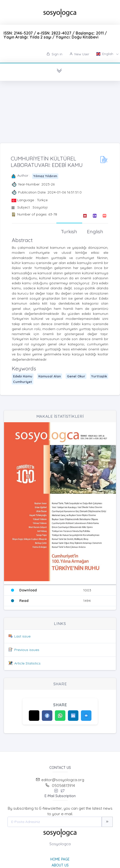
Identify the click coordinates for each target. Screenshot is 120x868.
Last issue (22, 636)
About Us (60, 865)
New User (79, 54)
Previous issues (27, 650)
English (105, 54)
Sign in (54, 54)
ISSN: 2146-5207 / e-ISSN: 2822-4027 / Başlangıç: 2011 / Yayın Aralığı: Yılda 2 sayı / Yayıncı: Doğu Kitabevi (55, 35)
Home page (60, 859)
